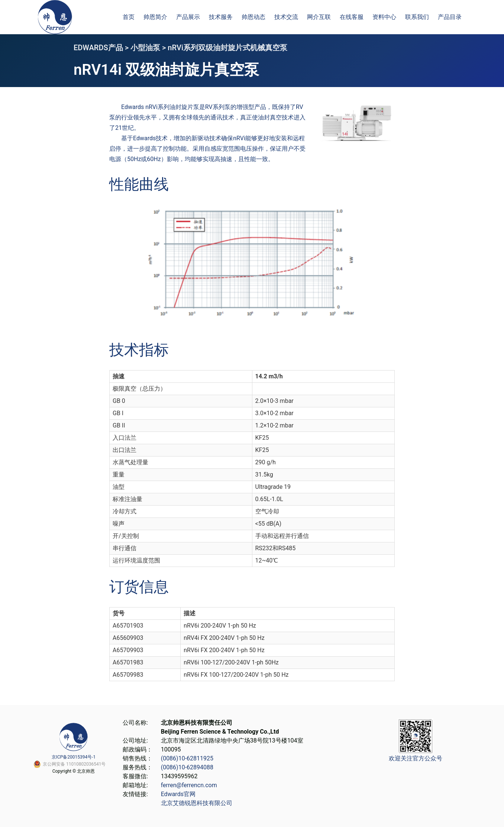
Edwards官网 (178, 794)
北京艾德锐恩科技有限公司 (197, 803)
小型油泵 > (149, 48)
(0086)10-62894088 (187, 767)
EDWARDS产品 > (102, 48)
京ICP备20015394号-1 (74, 757)
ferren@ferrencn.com (189, 785)
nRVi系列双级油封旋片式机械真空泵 (227, 48)
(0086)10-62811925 (187, 758)
